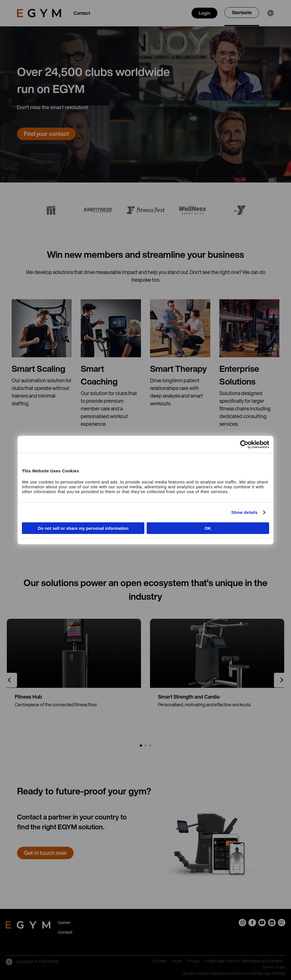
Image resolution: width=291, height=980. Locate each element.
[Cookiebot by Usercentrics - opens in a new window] (244, 445)
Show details (245, 512)
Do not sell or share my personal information (83, 528)
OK (208, 528)
